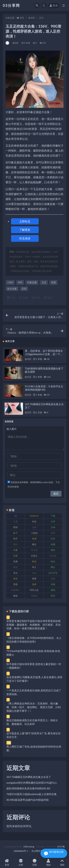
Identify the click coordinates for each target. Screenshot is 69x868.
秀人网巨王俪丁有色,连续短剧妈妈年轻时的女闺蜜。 (34, 748)
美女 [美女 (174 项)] (15, 573)
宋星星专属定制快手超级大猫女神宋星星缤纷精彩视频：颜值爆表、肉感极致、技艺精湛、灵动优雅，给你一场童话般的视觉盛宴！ (33, 625)
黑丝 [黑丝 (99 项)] (53, 596)
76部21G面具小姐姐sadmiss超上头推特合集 (32, 794)
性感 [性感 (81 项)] (34, 539)
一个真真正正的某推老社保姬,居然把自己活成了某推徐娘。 (34, 692)
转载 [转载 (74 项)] (53, 584)
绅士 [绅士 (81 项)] (34, 567)
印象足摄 (32, 282)
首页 (22, 18)
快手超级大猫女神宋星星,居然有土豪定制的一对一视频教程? (34, 666)
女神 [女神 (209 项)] (53, 527)
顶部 (62, 863)
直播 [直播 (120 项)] (15, 561)
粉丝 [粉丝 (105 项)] (53, 561)
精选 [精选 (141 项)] (15, 567)
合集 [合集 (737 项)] (34, 527)
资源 (53, 282)
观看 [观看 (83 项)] (34, 579)
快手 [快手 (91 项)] (15, 539)
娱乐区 (32, 18)
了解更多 (25, 230)
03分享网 (11, 5)
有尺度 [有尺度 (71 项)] (34, 550)
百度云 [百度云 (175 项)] (34, 556)
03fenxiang (29, 847)
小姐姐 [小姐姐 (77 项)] (34, 533)
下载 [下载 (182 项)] (53, 516)
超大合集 (12, 289)
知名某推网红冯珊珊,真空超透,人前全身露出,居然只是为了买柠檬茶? (34, 679)
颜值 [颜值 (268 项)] (15, 596)
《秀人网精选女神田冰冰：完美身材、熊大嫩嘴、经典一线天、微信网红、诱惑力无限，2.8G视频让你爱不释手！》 (34, 707)
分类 (21, 863)
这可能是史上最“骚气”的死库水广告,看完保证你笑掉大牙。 (33, 735)
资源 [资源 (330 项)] (15, 584)
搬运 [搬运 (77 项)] (34, 544)
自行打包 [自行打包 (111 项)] (53, 573)
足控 (24, 289)
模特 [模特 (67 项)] (53, 550)
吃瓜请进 (25, 238)
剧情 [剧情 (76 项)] (15, 527)
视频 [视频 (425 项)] (53, 579)
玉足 (44, 282)
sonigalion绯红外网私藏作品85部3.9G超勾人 (32, 783)
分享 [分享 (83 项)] (53, 521)
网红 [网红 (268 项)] (53, 567)
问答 (34, 863)
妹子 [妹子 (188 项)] (15, 533)
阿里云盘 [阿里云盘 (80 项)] (34, 590)
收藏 (24, 298)
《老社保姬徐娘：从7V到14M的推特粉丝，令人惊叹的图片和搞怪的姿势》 (34, 640)
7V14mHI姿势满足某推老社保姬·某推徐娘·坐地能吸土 (33, 653)
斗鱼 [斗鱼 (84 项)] (15, 550)
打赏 (11, 298)
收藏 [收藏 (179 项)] (53, 544)
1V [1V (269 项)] (16, 516)
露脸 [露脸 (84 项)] (53, 590)
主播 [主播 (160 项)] (15, 521)
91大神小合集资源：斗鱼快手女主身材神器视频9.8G (44, 388)
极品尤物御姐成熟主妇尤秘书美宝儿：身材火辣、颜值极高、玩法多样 (32, 722)
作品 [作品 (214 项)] (34, 521)
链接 (48, 298)
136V (10, 282)
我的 (48, 863)
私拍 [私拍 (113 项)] (34, 561)
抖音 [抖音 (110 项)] (53, 539)
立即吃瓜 (25, 221)
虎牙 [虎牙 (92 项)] (15, 579)
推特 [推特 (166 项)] (15, 544)
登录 (54, 5)
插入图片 (12, 429)
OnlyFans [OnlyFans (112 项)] (34, 516)
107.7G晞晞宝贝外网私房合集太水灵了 (29, 777)
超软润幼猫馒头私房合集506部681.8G (28, 788)
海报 (36, 298)
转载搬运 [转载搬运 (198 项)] (15, 590)
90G (20, 282)
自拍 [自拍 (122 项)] (34, 573)
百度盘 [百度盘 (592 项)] (53, 556)
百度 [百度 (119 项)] (15, 556)
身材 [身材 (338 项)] (34, 584)
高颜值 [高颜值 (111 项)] (34, 596)
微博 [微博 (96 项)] (53, 533)
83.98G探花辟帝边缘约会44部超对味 (28, 800)
